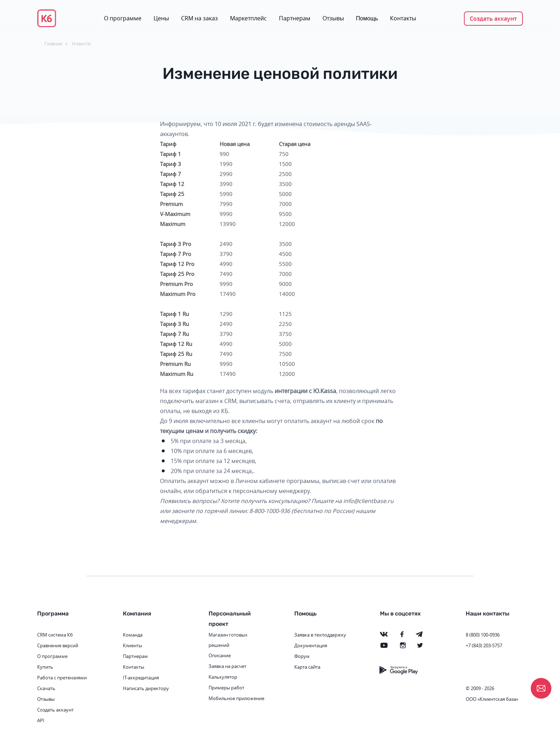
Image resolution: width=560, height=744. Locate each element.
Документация (311, 645)
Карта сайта (307, 667)
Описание (220, 655)
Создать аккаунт (493, 19)
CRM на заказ (199, 18)
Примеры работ (226, 688)
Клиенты (132, 645)
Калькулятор (223, 677)
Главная (53, 44)
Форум (302, 656)
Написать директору (146, 688)
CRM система (52, 635)
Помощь (367, 18)
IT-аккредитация (141, 678)
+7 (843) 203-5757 (484, 645)
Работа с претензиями (62, 678)
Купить (45, 667)
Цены (161, 18)
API (41, 720)
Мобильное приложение (236, 698)
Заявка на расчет (227, 666)
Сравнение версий (58, 645)
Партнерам (295, 18)
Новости (81, 44)
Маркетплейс (248, 18)
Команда (133, 635)
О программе (123, 18)
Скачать (46, 688)
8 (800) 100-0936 (483, 635)
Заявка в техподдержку (320, 635)
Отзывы (333, 18)
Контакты (403, 18)
